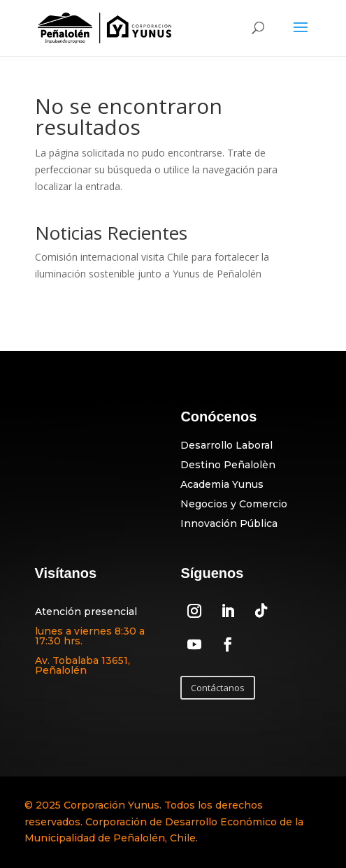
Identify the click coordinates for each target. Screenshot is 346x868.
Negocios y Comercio (234, 504)
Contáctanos (218, 688)
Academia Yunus (222, 484)
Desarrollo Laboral (226, 445)
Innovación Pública (229, 523)
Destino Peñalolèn (228, 465)
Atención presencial (86, 612)
